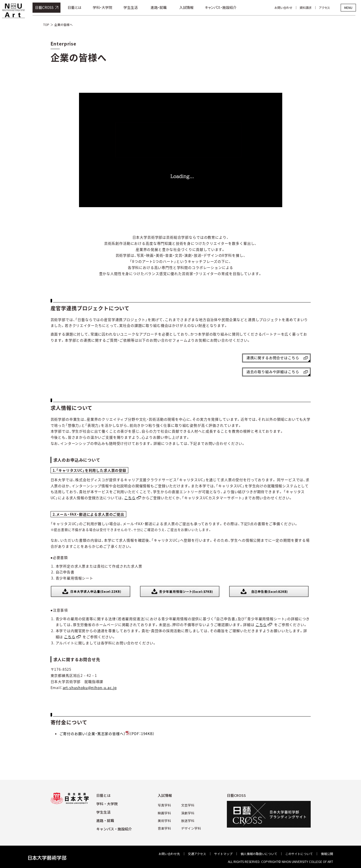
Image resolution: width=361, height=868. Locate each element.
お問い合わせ (289, 7)
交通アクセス (197, 854)
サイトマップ (223, 854)
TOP (46, 25)
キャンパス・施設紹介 (226, 7)
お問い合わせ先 (169, 854)
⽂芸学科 (187, 805)
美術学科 (165, 820)
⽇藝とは (103, 795)
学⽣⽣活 (103, 812)
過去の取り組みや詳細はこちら (273, 372)
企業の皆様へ (64, 25)
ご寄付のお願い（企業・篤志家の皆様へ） (107, 734)
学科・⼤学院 (107, 804)
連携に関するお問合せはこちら (273, 358)
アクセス (330, 7)
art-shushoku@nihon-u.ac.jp (90, 688)
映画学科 (165, 812)
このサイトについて (299, 854)
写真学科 (165, 805)
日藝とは (80, 7)
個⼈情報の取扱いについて (259, 854)
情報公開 (327, 854)
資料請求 (311, 7)
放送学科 (187, 820)
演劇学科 (187, 812)
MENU (348, 7)
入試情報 (192, 7)
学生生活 (136, 7)
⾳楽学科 (165, 827)
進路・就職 (164, 7)
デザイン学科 (191, 827)
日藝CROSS (50, 7)
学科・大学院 (108, 7)
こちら (130, 498)
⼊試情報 (166, 795)
